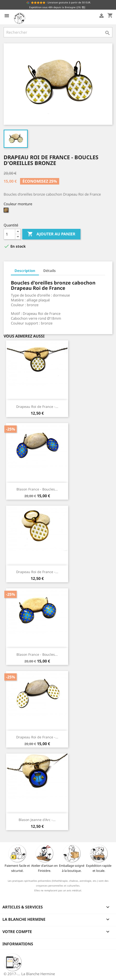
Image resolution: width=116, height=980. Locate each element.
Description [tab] (25, 271)
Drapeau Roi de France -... (37, 407)
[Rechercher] (58, 32)
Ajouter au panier (51, 234)
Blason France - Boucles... (37, 489)
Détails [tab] (50, 271)
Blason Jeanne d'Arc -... (37, 820)
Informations (18, 944)
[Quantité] (9, 234)
